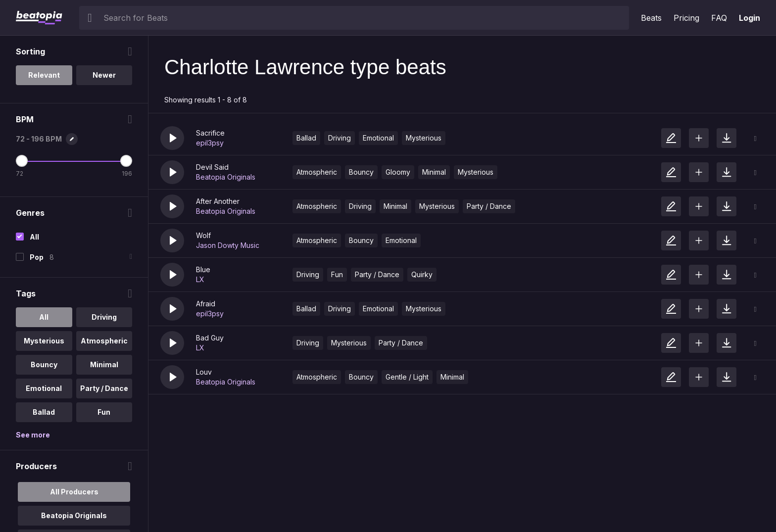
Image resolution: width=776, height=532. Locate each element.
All (34, 237)
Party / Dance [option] (104, 388)
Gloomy (398, 172)
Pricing (686, 18)
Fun (337, 274)
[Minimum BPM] (22, 161)
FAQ (719, 18)
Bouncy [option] (44, 364)
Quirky (422, 274)
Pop (37, 257)
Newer (104, 75)
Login (750, 18)
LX (200, 279)
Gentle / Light (407, 377)
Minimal (434, 172)
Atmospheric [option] (104, 341)
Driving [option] (104, 317)
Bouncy (361, 172)
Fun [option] (104, 412)
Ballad (306, 138)
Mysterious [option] (44, 341)
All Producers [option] (74, 492)
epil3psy (210, 143)
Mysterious (424, 138)
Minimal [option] (104, 364)
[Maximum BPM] (126, 161)
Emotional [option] (44, 388)
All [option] (44, 317)
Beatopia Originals (226, 177)
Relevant (44, 75)
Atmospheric (317, 172)
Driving (339, 138)
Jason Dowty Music (228, 245)
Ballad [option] (44, 412)
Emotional (378, 138)
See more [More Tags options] (33, 435)
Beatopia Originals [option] (74, 515)
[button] (172, 138)
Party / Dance (489, 206)
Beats (651, 18)
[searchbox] (364, 18)
